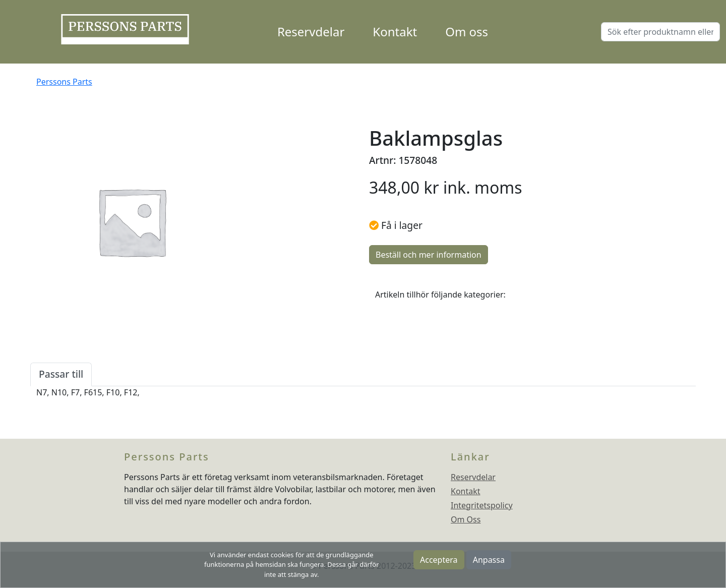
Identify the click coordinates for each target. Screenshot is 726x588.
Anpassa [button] (489, 560)
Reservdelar (311, 32)
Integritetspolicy (482, 505)
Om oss (467, 32)
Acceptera (439, 560)
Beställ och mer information (429, 255)
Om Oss (466, 519)
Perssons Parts (64, 82)
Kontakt (395, 32)
